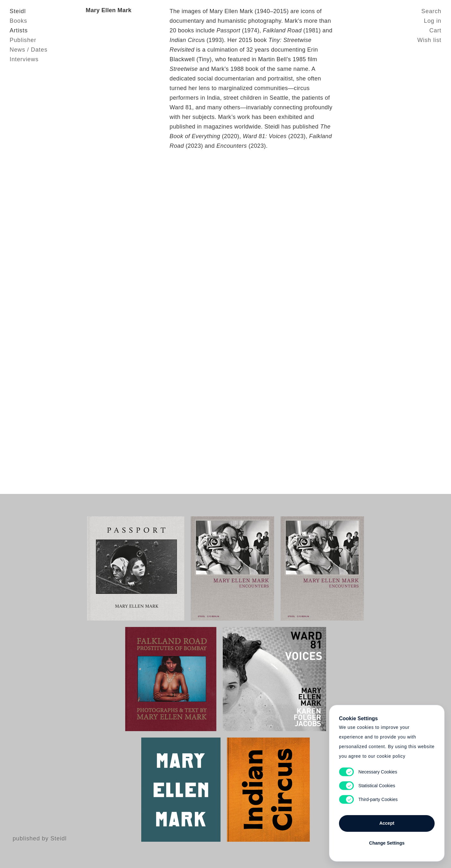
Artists (19, 30)
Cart (435, 30)
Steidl (18, 11)
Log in (433, 21)
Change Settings (387, 843)
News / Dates (29, 50)
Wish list (429, 40)
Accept (387, 823)
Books (18, 21)
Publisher (23, 40)
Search (431, 11)
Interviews (24, 59)
